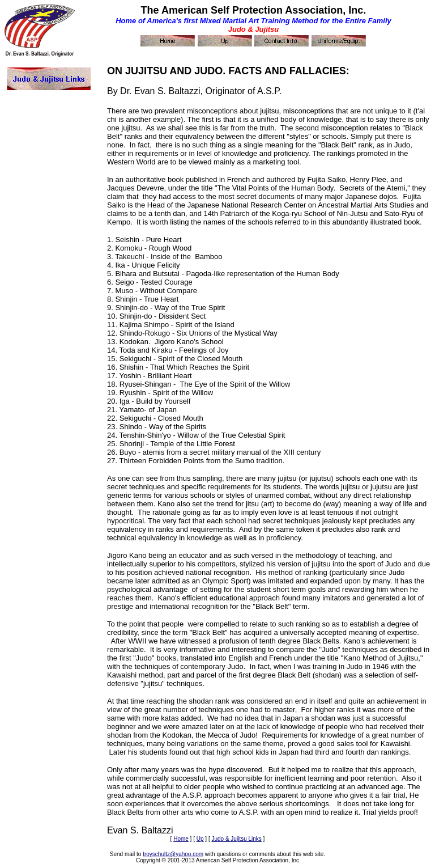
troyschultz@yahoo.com (173, 854)
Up (200, 839)
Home (181, 839)
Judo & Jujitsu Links (236, 839)
